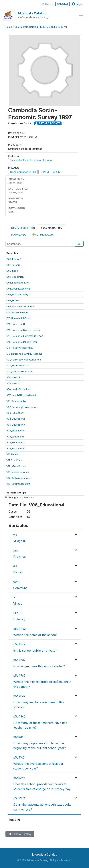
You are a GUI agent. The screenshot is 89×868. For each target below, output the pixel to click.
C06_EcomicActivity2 (18, 289)
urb (16, 613)
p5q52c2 (19, 778)
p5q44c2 (19, 629)
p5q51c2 (19, 757)
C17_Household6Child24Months (24, 354)
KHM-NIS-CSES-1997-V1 (54, 27)
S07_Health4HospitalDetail (21, 395)
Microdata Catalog (32, 13)
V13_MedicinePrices (18, 472)
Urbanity (19, 619)
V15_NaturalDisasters (18, 484)
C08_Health (13, 300)
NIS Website (48, 4)
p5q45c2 (19, 644)
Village (18, 603)
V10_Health (12, 454)
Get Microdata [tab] (43, 235)
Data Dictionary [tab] (52, 228)
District (18, 572)
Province (19, 557)
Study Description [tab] (23, 228)
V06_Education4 (15, 431)
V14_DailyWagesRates (19, 478)
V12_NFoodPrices (16, 466)
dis (15, 566)
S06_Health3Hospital (18, 389)
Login (76, 4)
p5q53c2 (19, 798)
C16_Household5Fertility (20, 348)
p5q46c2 (19, 660)
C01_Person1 (13, 265)
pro (16, 550)
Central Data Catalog (26, 27)
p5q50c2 (19, 737)
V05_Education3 (16, 425)
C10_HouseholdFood (18, 312)
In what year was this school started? (39, 666)
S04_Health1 (13, 377)
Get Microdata (48, 123)
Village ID (20, 541)
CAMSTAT (63, 4)
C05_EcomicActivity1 (18, 283)
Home (9, 27)
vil (15, 597)
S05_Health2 (13, 383)
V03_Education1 (15, 413)
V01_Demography (16, 401)
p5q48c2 (19, 696)
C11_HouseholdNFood (18, 318)
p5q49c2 (19, 716)
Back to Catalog (20, 834)
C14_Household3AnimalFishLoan (25, 336)
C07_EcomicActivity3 (18, 294)
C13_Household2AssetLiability (23, 330)
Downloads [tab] (19, 235)
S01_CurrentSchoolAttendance (24, 360)
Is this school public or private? (35, 651)
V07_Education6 (15, 437)
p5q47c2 (19, 676)
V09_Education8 (15, 448)
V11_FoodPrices (15, 460)
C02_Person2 (14, 259)
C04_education (15, 277)
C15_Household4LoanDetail (22, 342)
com (16, 582)
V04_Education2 (16, 419)
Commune (20, 588)
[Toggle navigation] (81, 15)
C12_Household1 (16, 324)
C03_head (12, 271)
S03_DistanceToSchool (19, 371)
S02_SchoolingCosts (18, 365)
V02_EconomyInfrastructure (22, 407)
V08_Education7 (16, 442)
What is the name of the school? (36, 635)
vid (15, 535)
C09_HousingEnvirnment (20, 306)
